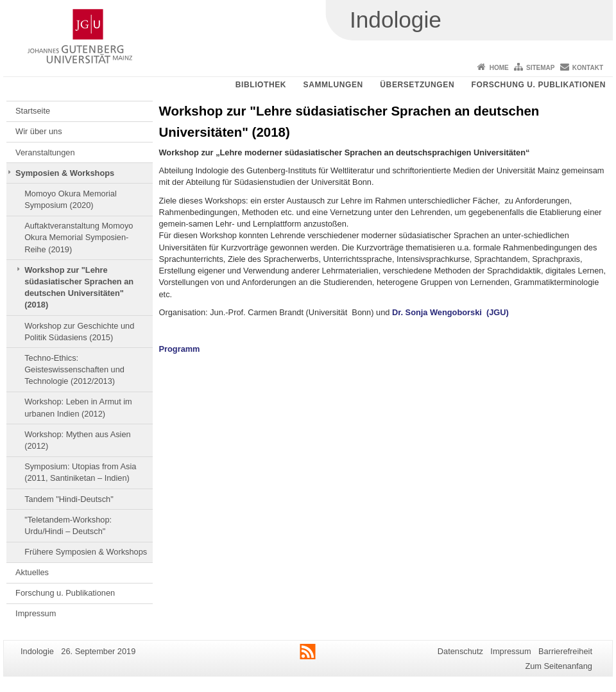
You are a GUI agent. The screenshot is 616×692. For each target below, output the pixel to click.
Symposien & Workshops (65, 173)
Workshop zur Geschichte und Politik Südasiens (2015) (79, 332)
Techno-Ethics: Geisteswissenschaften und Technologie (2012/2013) (74, 370)
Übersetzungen (417, 85)
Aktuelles (32, 572)
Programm (180, 349)
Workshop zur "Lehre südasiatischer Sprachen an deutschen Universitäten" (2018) (79, 288)
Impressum (36, 613)
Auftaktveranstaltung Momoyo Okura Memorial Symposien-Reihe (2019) (79, 238)
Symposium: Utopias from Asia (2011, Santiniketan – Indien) (80, 472)
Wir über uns (39, 131)
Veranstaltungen (45, 152)
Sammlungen (333, 85)
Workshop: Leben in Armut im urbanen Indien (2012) (78, 407)
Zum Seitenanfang (559, 666)
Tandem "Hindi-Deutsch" (69, 499)
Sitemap (540, 68)
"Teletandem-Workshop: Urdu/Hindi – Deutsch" (68, 525)
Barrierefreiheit (565, 651)
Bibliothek (261, 85)
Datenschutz (460, 651)
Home (499, 68)
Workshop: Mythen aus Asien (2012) (78, 440)
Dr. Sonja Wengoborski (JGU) (450, 312)
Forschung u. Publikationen (539, 85)
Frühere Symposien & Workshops (86, 552)
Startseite (33, 111)
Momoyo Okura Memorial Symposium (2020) (71, 199)
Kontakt (588, 68)
